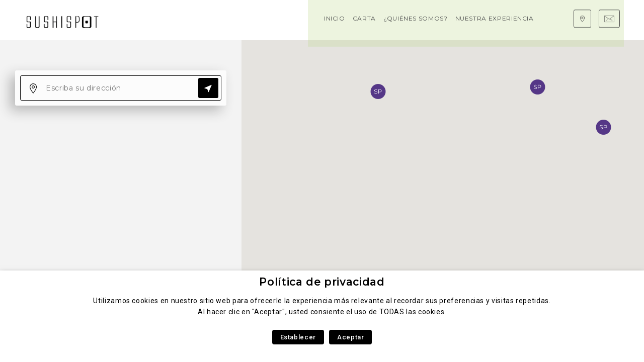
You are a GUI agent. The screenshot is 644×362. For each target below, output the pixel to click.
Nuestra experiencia (294, 20)
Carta (164, 20)
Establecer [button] (298, 337)
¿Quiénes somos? (215, 20)
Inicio (134, 20)
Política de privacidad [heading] (322, 282)
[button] (537, 87)
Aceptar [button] (350, 337)
